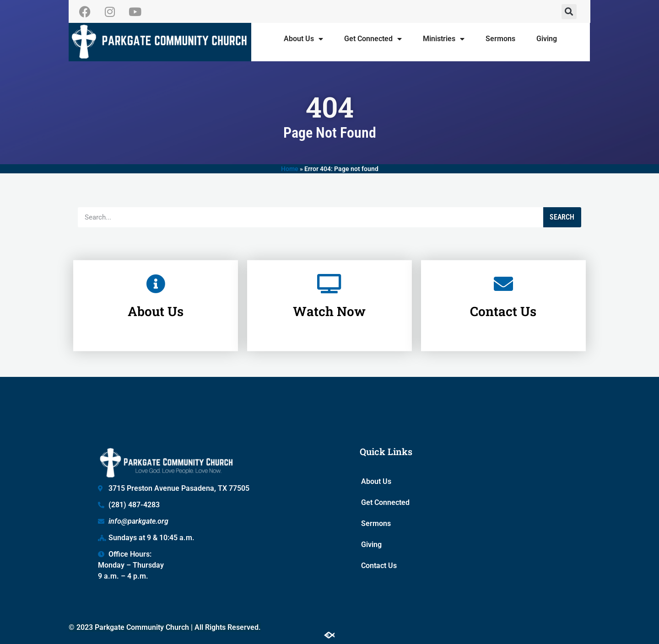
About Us (303, 39)
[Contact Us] (503, 272)
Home (290, 169)
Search (562, 217)
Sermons (500, 39)
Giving (547, 39)
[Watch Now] (329, 272)
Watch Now (329, 299)
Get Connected (373, 39)
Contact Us (503, 299)
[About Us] (156, 272)
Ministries (444, 39)
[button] (569, 12)
